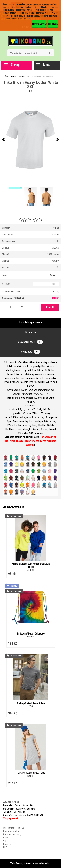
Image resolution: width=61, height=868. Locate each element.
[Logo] (30, 41)
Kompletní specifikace (30, 322)
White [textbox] (53, 275)
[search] (51, 53)
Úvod (7, 77)
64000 (30, 370)
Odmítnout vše (40, 24)
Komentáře (30, 352)
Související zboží (30, 342)
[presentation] (3, 140)
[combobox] (46, 275)
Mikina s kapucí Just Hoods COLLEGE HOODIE (31, 566)
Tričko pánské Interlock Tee (31, 703)
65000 (38, 370)
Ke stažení (30, 332)
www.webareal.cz (42, 863)
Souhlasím (53, 24)
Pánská (21, 77)
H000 (46, 370)
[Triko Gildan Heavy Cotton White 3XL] (30, 140)
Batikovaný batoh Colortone (31, 634)
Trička (14, 77)
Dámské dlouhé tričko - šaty (31, 773)
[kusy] (10, 307)
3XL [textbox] (54, 284)
